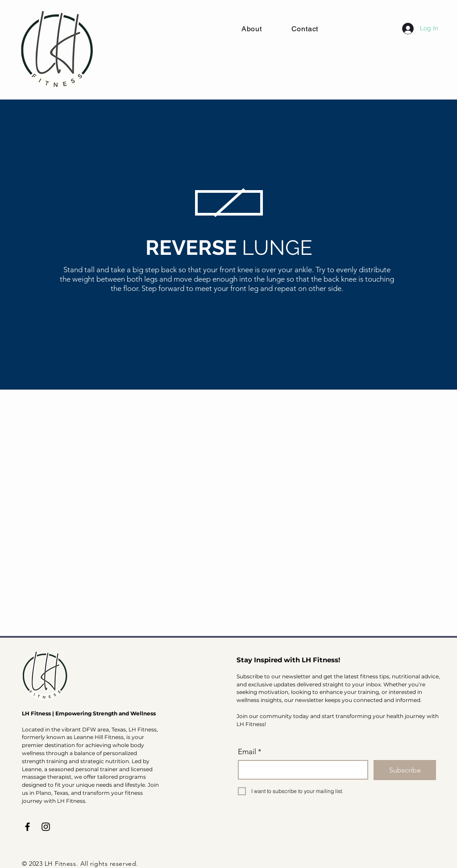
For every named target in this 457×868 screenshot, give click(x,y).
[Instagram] (46, 827)
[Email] (300, 770)
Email (250, 752)
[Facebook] (27, 827)
